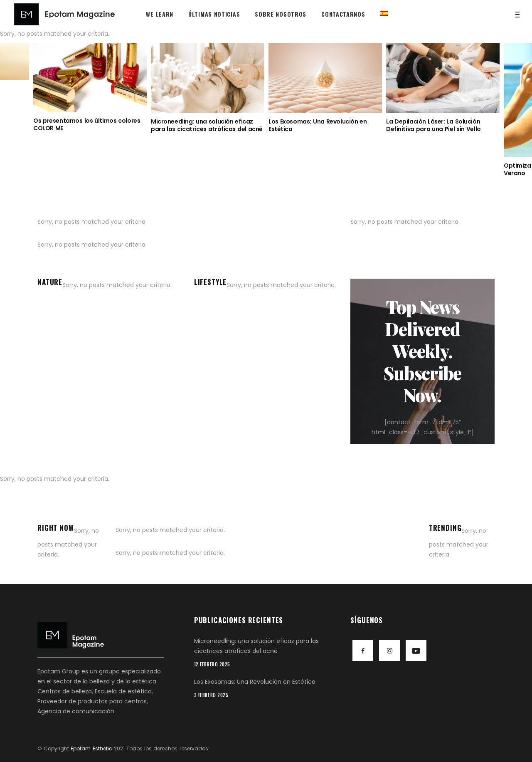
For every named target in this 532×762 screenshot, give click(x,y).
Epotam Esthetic (91, 748)
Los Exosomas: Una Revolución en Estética (318, 125)
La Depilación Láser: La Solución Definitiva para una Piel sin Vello (433, 125)
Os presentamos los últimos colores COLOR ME (87, 124)
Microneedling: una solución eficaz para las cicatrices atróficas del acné (207, 125)
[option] (90, 88)
